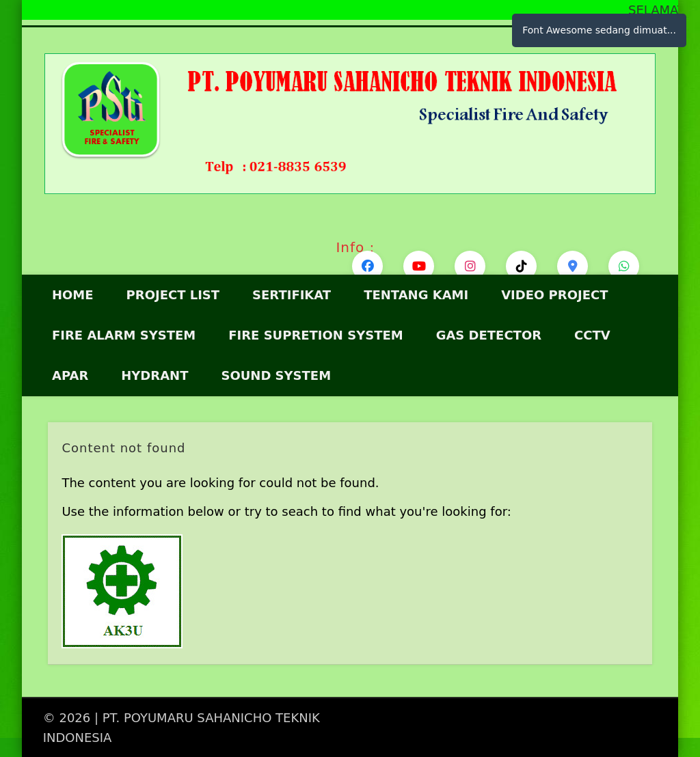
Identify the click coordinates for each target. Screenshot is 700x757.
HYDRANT (154, 375)
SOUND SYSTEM (276, 375)
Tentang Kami (416, 295)
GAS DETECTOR (489, 335)
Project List (173, 295)
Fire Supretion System (315, 335)
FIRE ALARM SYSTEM (124, 335)
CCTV (592, 335)
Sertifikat (292, 295)
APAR (70, 375)
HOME (73, 295)
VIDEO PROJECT (554, 295)
